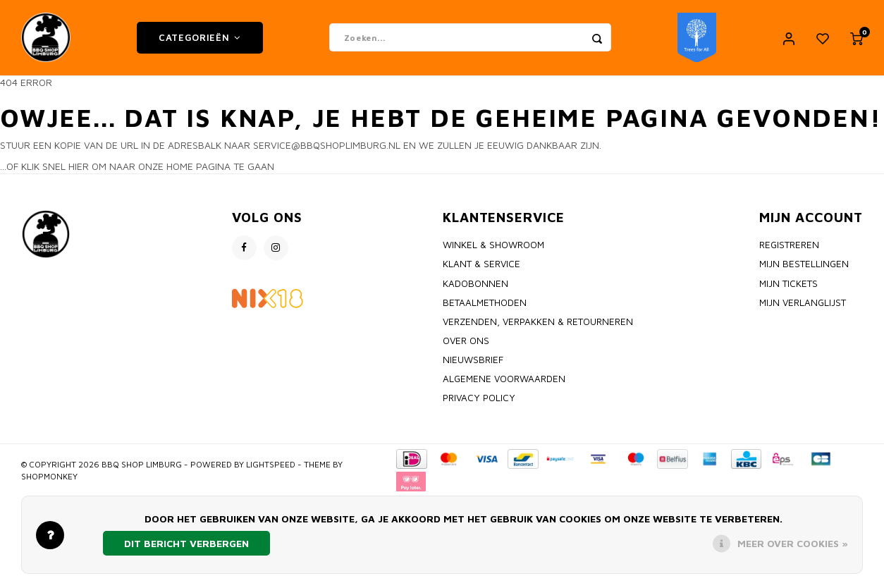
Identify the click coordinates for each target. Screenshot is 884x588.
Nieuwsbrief (473, 362)
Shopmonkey (49, 478)
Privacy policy (479, 400)
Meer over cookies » (793, 543)
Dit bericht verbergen (186, 543)
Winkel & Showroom (493, 247)
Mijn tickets (788, 286)
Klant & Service (481, 267)
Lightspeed (271, 466)
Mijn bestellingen (804, 267)
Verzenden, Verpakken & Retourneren (538, 324)
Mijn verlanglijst (803, 305)
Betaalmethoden (485, 305)
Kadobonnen (475, 286)
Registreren (789, 247)
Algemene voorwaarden (504, 381)
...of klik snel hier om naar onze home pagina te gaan (137, 169)
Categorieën (200, 39)
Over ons (466, 343)
